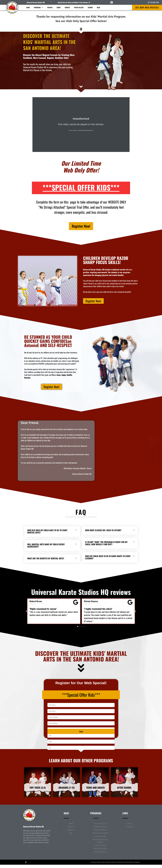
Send (81, 733)
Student (90, 7)
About (59, 7)
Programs (39, 8)
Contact (67, 7)
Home (28, 7)
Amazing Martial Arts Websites (132, 865)
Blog (98, 7)
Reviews (50, 7)
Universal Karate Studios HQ (36, 2)
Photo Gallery (79, 7)
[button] (27, 613)
